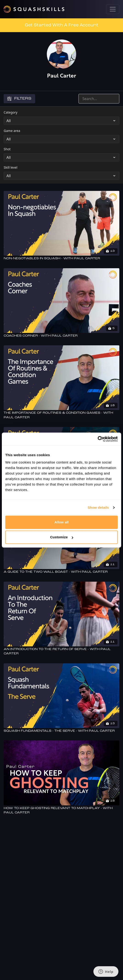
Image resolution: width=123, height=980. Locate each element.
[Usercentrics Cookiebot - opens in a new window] (98, 439)
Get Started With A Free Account (61, 25)
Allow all (61, 522)
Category (11, 112)
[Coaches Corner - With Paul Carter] (61, 336)
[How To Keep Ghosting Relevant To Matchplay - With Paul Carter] (61, 811)
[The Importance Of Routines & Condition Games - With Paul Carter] (61, 415)
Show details (98, 507)
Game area (12, 131)
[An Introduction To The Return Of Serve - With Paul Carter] (61, 652)
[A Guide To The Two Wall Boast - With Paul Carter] (61, 572)
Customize (62, 537)
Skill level (11, 167)
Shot (7, 149)
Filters (19, 99)
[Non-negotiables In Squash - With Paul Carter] (61, 259)
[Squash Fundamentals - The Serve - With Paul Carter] (61, 731)
